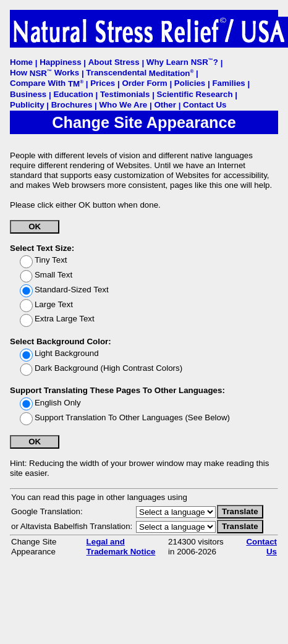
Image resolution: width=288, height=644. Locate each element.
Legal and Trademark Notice (121, 547)
